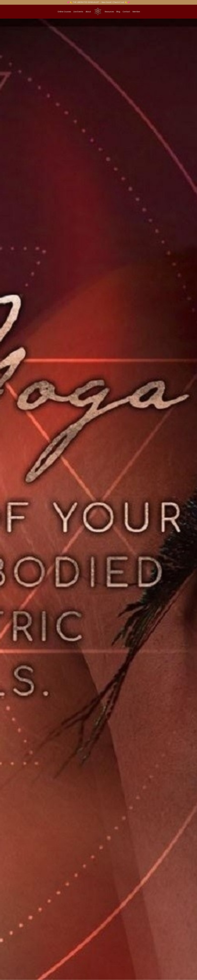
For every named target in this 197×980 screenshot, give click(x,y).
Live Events (78, 12)
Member (136, 12)
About (88, 12)
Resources (109, 12)
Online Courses (64, 12)
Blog (118, 12)
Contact (126, 12)
